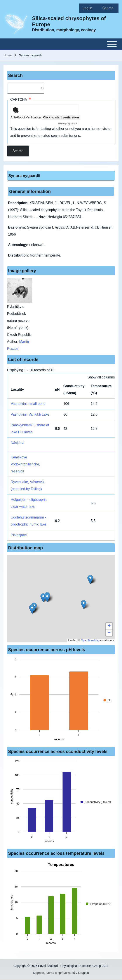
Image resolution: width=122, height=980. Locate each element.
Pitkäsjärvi (19, 535)
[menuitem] (89, 8)
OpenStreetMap (90, 640)
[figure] (61, 701)
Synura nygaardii (24, 176)
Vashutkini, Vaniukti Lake (30, 414)
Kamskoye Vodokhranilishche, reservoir (25, 464)
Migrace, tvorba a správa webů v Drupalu (61, 973)
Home (8, 55)
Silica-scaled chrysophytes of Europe (69, 21)
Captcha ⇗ (67, 124)
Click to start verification (61, 117)
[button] (84, 604)
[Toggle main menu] (61, 44)
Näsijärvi (17, 443)
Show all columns (101, 377)
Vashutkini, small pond (28, 404)
